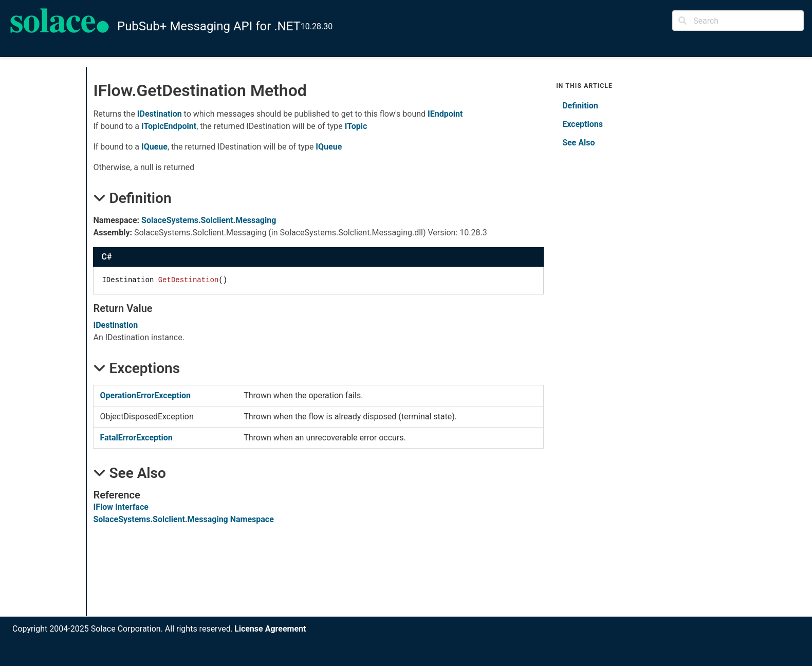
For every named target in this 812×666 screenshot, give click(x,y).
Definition (580, 106)
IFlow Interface (121, 507)
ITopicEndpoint (169, 126)
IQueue (154, 147)
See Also (578, 143)
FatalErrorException (136, 438)
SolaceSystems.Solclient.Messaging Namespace (183, 519)
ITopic (356, 126)
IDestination (160, 114)
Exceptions (583, 124)
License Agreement (270, 629)
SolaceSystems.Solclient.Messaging (209, 220)
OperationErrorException (145, 395)
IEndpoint (445, 114)
